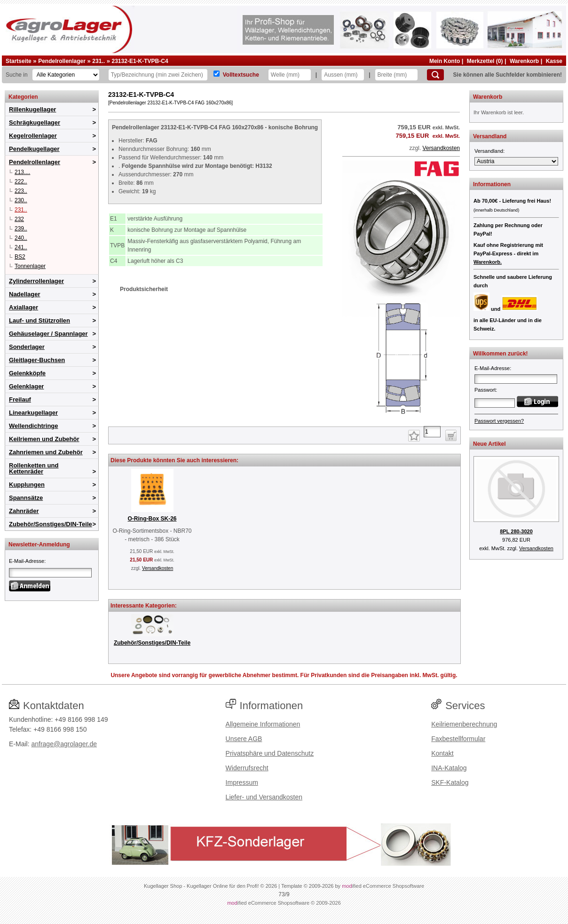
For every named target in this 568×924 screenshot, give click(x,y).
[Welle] (290, 75)
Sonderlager (27, 347)
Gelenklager (26, 386)
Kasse (554, 61)
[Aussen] (343, 75)
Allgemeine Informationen (263, 724)
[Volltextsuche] (217, 74)
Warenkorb (524, 61)
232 (19, 219)
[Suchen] (435, 75)
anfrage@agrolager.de (64, 744)
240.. (21, 238)
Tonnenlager (30, 266)
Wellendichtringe (34, 426)
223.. (21, 191)
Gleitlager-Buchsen (37, 360)
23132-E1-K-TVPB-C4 (140, 61)
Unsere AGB (244, 739)
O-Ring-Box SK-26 (152, 519)
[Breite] (396, 75)
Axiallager (24, 307)
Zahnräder (24, 511)
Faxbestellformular (458, 739)
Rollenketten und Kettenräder (34, 468)
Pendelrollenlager (62, 61)
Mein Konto (445, 61)
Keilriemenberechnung (464, 724)
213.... (22, 172)
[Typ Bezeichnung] (158, 75)
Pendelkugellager (34, 149)
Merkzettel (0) (485, 61)
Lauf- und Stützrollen (39, 320)
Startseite (19, 61)
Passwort (485, 390)
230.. (21, 200)
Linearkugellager (33, 413)
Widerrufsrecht (247, 768)
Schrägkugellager (35, 122)
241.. (21, 247)
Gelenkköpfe (27, 373)
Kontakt (442, 753)
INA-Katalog (449, 768)
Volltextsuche (241, 75)
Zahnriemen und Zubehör (46, 452)
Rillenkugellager (32, 109)
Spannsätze (26, 498)
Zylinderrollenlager (36, 281)
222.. (21, 182)
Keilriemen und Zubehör (44, 439)
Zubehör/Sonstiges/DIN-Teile (51, 524)
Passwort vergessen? (499, 421)
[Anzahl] (432, 432)
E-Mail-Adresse (27, 561)
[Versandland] (516, 161)
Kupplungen (27, 485)
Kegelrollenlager (33, 136)
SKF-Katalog (450, 782)
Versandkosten (441, 148)
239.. (21, 229)
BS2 (20, 257)
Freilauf (20, 399)
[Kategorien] (66, 75)
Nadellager (24, 294)
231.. (99, 61)
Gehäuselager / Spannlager (48, 334)
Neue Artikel (489, 444)
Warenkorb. (488, 262)
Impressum (242, 782)
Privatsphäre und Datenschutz (270, 753)
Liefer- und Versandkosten (264, 797)
